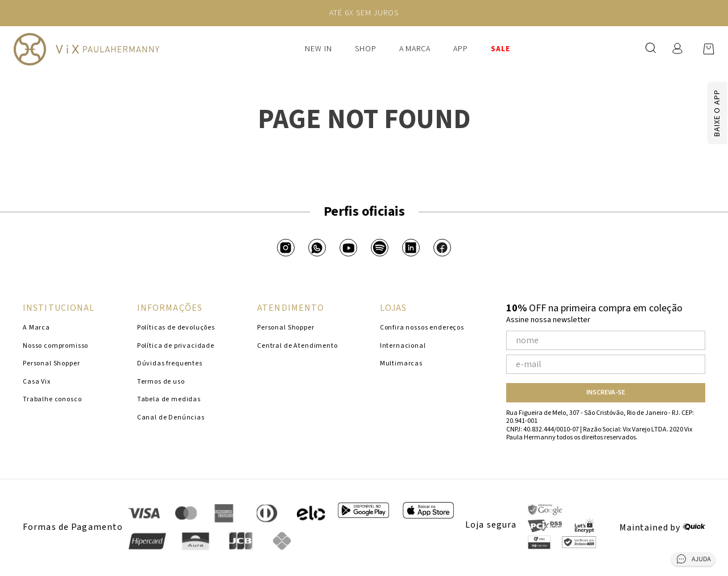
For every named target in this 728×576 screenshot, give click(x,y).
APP (461, 49)
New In (318, 49)
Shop (366, 49)
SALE (500, 49)
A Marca (415, 49)
